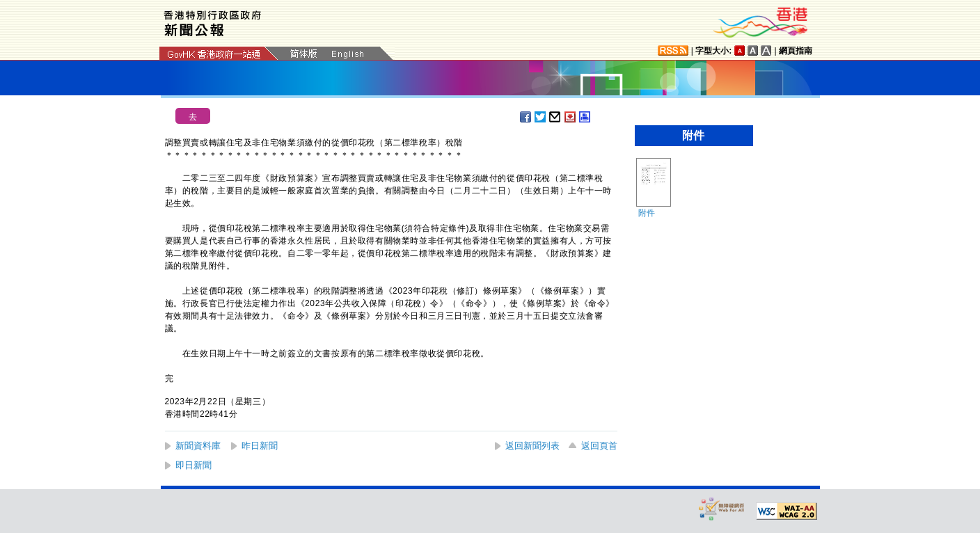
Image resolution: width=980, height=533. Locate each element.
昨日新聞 (260, 446)
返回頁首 (599, 446)
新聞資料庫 (198, 446)
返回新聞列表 (532, 446)
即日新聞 (193, 465)
